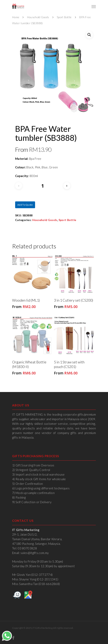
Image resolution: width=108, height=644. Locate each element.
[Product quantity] (43, 186)
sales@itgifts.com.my (35, 553)
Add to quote (25, 205)
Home (16, 17)
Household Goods (38, 17)
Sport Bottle (64, 17)
